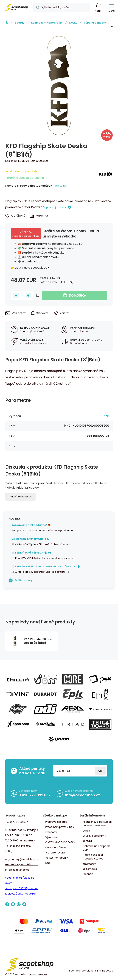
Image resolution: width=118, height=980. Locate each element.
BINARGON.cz (105, 971)
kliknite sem (61, 186)
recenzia (88, 874)
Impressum (90, 864)
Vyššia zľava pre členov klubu (26, 236)
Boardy (20, 23)
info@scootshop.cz (83, 795)
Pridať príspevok (20, 497)
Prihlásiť (100, 771)
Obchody (51, 832)
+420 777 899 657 (35, 795)
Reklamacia (90, 869)
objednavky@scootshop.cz (22, 859)
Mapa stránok (39, 975)
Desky (73, 23)
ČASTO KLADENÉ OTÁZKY (60, 842)
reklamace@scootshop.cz (21, 864)
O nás (86, 831)
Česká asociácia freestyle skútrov (93, 857)
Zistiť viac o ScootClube (31, 268)
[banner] (16, 8)
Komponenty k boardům (47, 23)
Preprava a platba (56, 822)
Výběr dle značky (95, 23)
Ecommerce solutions (83, 971)
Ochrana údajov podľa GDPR (97, 848)
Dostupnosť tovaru (57, 847)
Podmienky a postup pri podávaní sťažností (97, 824)
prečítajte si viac (57, 207)
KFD (115, 23)
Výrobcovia (52, 837)
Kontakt (87, 841)
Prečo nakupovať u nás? (60, 827)
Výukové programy (94, 836)
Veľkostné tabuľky (57, 858)
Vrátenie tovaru (55, 853)
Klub (48, 863)
